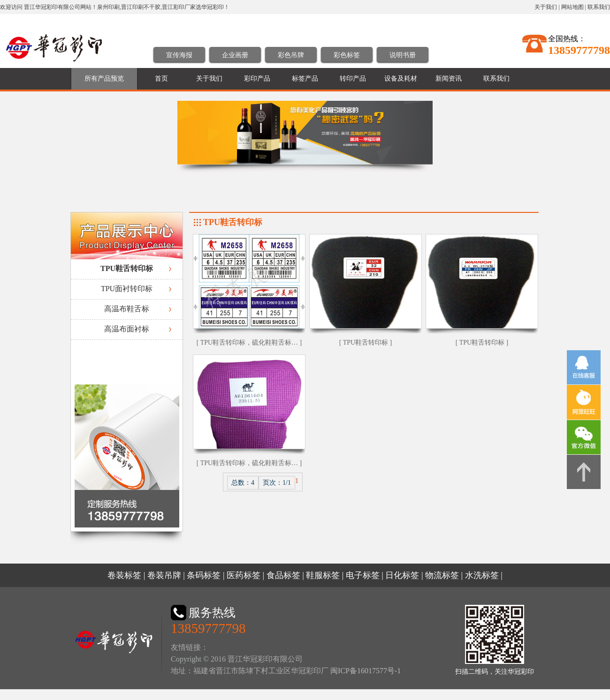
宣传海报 (179, 55)
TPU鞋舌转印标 (127, 268)
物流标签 (442, 575)
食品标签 (283, 575)
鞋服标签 (323, 575)
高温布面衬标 (127, 329)
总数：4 (243, 483)
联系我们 (599, 7)
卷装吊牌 (164, 575)
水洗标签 (482, 575)
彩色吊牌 (291, 55)
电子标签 (363, 575)
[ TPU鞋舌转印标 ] (366, 342)
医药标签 (244, 575)
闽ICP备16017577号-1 (366, 671)
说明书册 (403, 55)
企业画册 (235, 55)
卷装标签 (124, 575)
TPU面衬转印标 (127, 289)
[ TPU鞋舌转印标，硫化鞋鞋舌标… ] (249, 342)
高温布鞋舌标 (127, 309)
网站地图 (572, 7)
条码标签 (204, 575)
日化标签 (402, 575)
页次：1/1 (277, 483)
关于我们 (546, 7)
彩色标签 (347, 55)
